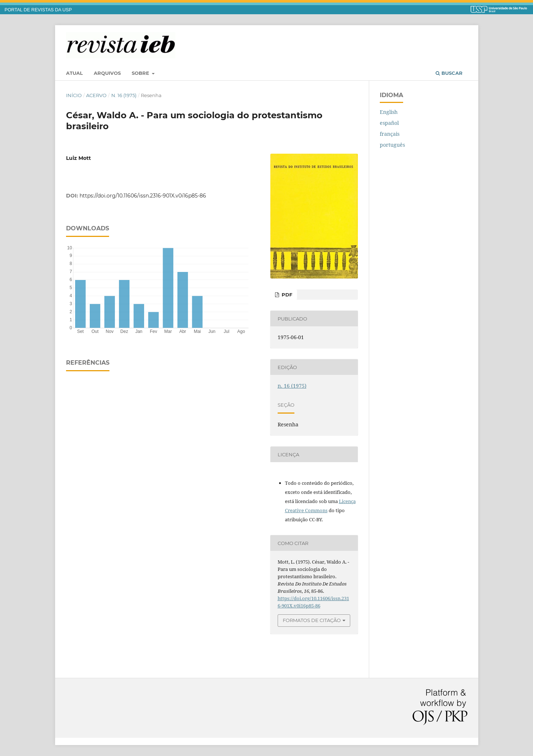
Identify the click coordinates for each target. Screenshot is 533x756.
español (389, 123)
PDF (286, 295)
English (389, 112)
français (390, 134)
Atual (74, 73)
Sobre (141, 73)
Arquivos (107, 73)
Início (74, 95)
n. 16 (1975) (124, 95)
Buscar (449, 73)
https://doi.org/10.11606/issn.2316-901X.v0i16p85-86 (143, 196)
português (392, 145)
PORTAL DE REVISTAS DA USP (38, 10)
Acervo (96, 95)
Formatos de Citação (312, 620)
